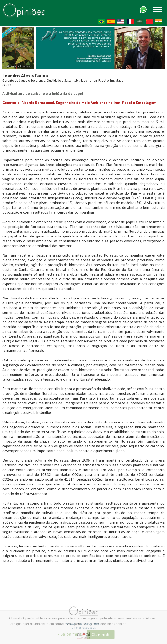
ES (111, 21)
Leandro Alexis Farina (25, 76)
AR (140, 21)
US (121, 21)
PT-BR (101, 21)
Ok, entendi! (101, 634)
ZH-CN (149, 21)
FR (130, 21)
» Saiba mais (69, 634)
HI (159, 21)
